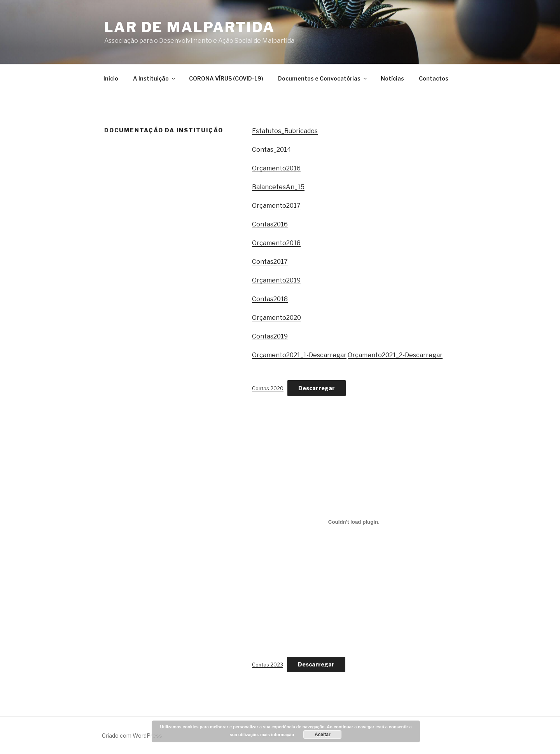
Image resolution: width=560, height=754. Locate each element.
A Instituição (155, 78)
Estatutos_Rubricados (285, 131)
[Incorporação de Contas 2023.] (354, 522)
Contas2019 (270, 336)
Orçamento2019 (276, 280)
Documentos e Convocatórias (323, 78)
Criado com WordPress (132, 736)
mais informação (277, 735)
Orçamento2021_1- (280, 355)
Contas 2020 (268, 388)
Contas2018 (270, 299)
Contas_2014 (272, 150)
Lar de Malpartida (190, 27)
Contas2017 (270, 262)
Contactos (434, 78)
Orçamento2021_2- (376, 355)
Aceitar (323, 735)
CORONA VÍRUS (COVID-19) (226, 78)
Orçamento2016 (276, 168)
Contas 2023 (268, 665)
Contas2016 (270, 224)
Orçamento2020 (276, 318)
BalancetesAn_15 (278, 187)
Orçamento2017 (276, 206)
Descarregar (328, 355)
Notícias (392, 78)
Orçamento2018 (276, 243)
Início (111, 78)
